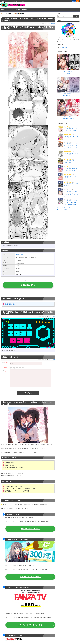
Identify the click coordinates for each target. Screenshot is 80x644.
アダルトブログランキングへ (64, 208)
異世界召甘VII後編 (10, 304)
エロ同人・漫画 (19, 255)
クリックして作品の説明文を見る (11, 246)
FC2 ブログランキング (63, 209)
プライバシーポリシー (6, 9)
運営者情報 (24, 9)
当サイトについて (16, 9)
